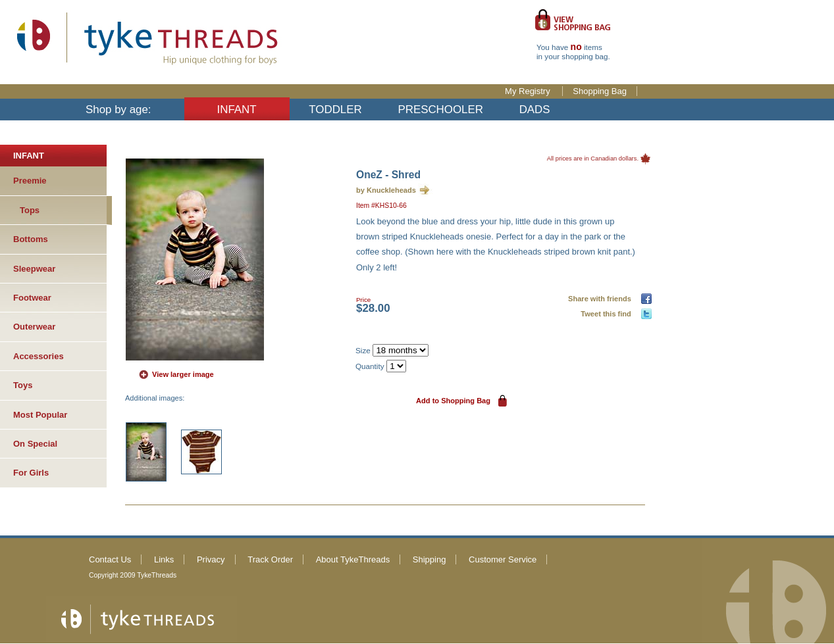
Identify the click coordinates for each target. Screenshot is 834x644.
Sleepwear (34, 269)
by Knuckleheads (386, 190)
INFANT (237, 110)
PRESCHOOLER (440, 110)
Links (164, 559)
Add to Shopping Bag (453, 401)
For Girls (31, 473)
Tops (30, 210)
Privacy (211, 559)
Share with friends (602, 299)
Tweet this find (608, 314)
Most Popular (40, 415)
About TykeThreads (353, 559)
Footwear (32, 298)
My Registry (529, 91)
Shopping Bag (600, 91)
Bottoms (31, 239)
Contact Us (110, 559)
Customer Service (503, 559)
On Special (35, 444)
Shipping (430, 559)
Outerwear (34, 327)
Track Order (270, 559)
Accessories (39, 356)
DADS (535, 110)
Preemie (30, 181)
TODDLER (335, 110)
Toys (23, 385)
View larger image (183, 374)
